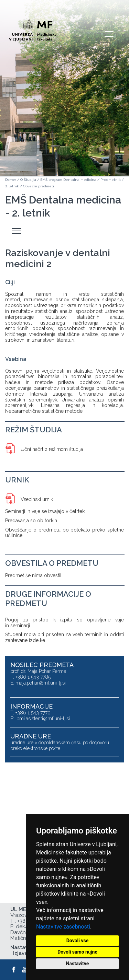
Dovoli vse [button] (78, 941)
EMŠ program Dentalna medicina (68, 180)
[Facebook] (14, 970)
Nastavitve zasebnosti (63, 927)
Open (109, 34)
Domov (10, 180)
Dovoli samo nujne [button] (77, 952)
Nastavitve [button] (78, 964)
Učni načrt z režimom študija (52, 449)
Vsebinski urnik (37, 499)
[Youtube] (25, 970)
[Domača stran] (33, 28)
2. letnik (12, 186)
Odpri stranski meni (18, 231)
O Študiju (28, 180)
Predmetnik (111, 180)
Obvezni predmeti (39, 186)
